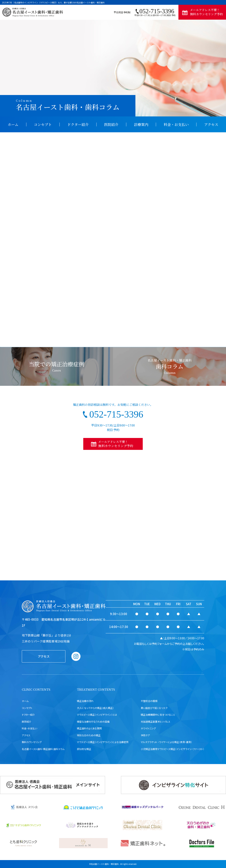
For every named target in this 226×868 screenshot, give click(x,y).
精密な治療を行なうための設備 (93, 722)
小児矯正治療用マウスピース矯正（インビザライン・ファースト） (172, 749)
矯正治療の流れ (85, 701)
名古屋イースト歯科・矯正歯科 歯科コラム (43, 749)
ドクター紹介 (78, 124)
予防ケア (145, 735)
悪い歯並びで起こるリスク (154, 708)
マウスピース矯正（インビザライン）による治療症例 (103, 742)
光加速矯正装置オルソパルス (156, 722)
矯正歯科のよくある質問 (89, 728)
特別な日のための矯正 (89, 735)
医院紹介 (111, 124)
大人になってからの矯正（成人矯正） (95, 708)
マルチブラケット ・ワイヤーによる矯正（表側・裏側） (166, 742)
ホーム (13, 124)
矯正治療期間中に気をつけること (158, 715)
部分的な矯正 (84, 749)
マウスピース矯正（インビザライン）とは (97, 715)
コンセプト (43, 124)
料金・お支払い (176, 124)
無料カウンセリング (32, 742)
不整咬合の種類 (149, 701)
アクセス (211, 124)
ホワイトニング (148, 728)
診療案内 (141, 124)
